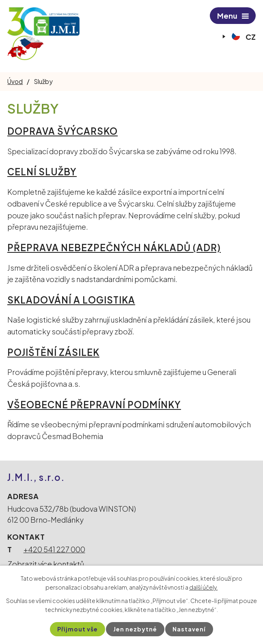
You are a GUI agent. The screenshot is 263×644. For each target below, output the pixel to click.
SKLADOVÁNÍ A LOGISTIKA (71, 300)
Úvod (15, 81)
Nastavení (189, 629)
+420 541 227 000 (54, 549)
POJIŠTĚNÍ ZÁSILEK (53, 352)
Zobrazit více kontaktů (46, 564)
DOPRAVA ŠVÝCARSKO (63, 131)
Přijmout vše (78, 629)
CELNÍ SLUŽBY (42, 172)
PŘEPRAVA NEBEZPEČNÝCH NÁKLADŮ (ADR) (114, 248)
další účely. (203, 587)
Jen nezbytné (135, 629)
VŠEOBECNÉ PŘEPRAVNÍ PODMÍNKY (94, 405)
